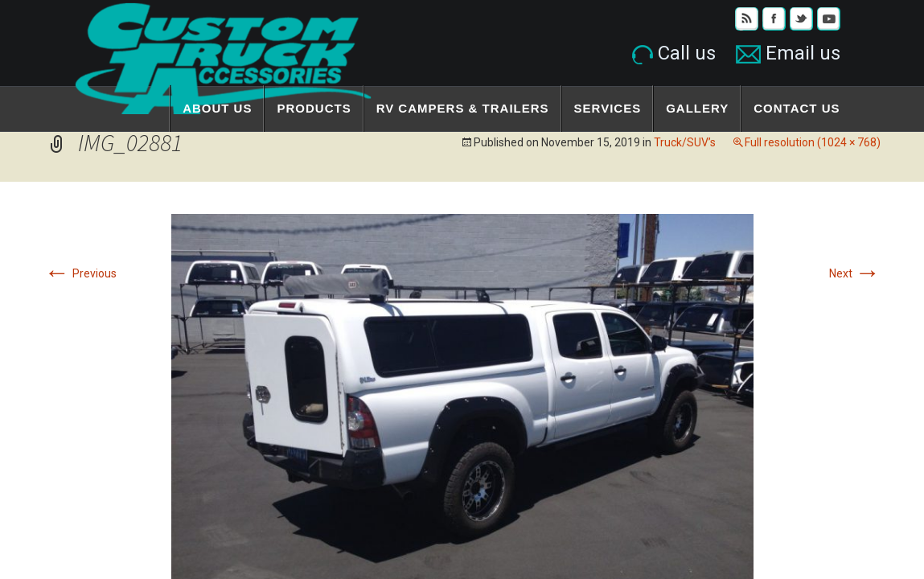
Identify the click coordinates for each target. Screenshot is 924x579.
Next (855, 273)
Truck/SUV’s (685, 142)
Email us (788, 53)
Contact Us (797, 108)
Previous (80, 273)
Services (608, 108)
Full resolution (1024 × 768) (813, 142)
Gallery (697, 108)
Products (314, 108)
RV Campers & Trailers (463, 108)
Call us (674, 53)
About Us (217, 108)
